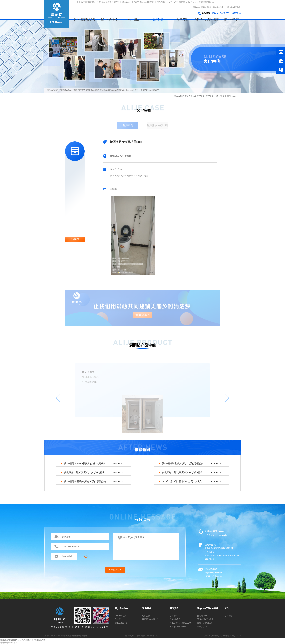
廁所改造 (147, 90)
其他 (227, 608)
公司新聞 (174, 616)
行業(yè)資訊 (175, 619)
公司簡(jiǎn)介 (203, 616)
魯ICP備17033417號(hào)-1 (148, 636)
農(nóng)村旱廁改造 (117, 90)
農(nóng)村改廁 (71, 90)
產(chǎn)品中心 (219, 7)
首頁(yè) (192, 96)
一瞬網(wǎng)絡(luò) (232, 636)
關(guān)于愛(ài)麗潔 (202, 7)
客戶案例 (158, 19)
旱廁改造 (155, 90)
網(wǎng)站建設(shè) (213, 636)
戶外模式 (119, 619)
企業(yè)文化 (203, 626)
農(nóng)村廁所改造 (134, 90)
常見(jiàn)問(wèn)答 (178, 626)
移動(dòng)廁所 (93, 90)
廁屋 (62, 90)
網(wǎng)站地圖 (234, 7)
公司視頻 (134, 19)
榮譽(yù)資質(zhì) (205, 623)
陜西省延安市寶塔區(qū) (225, 96)
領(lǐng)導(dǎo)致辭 (205, 619)
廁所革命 (82, 90)
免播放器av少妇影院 (9, 643)
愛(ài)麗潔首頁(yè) (84, 19)
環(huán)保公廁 (121, 623)
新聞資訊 (182, 19)
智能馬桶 (104, 90)
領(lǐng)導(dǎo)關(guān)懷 (180, 623)
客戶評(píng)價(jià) (150, 619)
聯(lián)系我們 (231, 19)
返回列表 (75, 239)
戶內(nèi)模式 (121, 616)
